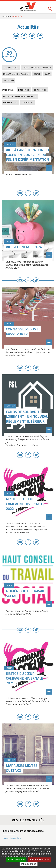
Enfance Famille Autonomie (16, 74)
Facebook (24, 36)
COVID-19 (38, 90)
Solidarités (9, 80)
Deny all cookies (40, 860)
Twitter (32, 36)
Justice (37, 74)
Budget (22, 90)
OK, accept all (16, 860)
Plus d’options (29, 864)
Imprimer (40, 36)
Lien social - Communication (18, 96)
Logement (8, 103)
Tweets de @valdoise (12, 838)
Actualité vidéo (11, 68)
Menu (6, 7)
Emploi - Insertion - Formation (37, 68)
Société (26, 103)
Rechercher (50, 7)
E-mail (16, 36)
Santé (47, 74)
